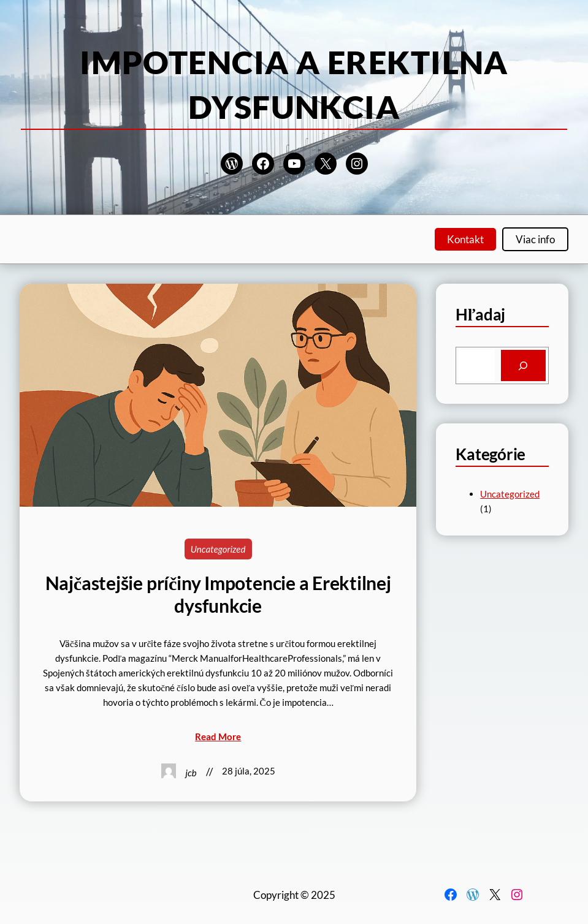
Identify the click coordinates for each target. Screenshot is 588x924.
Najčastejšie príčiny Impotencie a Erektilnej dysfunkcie (218, 594)
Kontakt (465, 239)
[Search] (524, 365)
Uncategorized (218, 549)
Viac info (535, 239)
